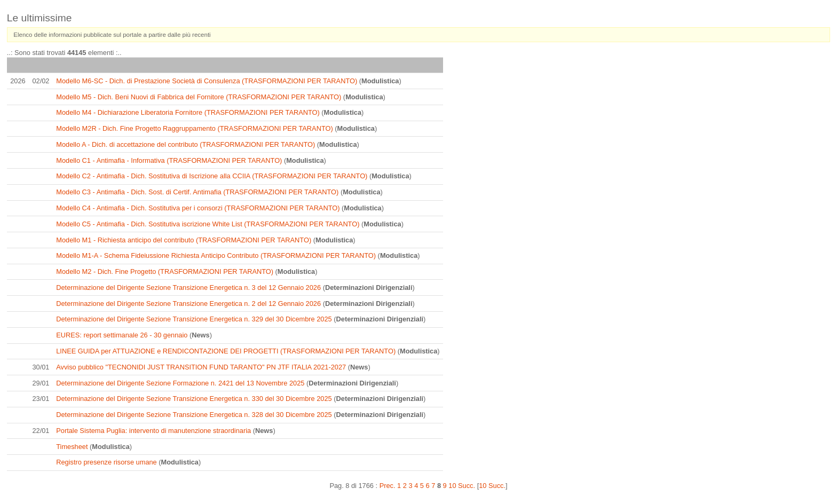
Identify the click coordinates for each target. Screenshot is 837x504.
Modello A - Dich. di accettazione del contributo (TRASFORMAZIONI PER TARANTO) (185, 144)
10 (452, 486)
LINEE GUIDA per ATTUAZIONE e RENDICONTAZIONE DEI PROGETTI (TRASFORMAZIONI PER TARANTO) (226, 351)
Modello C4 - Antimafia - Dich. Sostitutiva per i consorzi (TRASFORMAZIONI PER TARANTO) (198, 208)
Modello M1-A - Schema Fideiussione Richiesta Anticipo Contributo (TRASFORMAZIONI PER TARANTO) (216, 255)
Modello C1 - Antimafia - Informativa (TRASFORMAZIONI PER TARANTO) (169, 160)
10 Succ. (492, 486)
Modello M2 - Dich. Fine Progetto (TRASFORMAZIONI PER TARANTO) (165, 271)
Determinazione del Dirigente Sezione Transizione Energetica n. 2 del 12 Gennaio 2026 (188, 304)
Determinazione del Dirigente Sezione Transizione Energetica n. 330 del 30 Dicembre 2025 (194, 399)
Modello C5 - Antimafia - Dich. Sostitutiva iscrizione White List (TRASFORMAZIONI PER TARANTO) (208, 224)
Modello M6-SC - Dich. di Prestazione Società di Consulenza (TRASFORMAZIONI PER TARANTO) (207, 81)
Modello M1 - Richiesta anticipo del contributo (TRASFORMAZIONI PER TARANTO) (184, 240)
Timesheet (72, 447)
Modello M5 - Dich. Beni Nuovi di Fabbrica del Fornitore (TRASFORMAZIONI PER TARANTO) (199, 97)
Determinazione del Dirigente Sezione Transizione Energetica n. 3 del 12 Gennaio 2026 (188, 288)
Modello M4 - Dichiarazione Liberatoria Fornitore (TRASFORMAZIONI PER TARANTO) (188, 112)
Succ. (467, 486)
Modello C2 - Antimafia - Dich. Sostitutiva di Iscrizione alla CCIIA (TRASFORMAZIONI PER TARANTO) (212, 176)
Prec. (388, 486)
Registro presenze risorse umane (106, 462)
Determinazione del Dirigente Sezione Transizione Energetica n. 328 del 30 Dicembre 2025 (194, 415)
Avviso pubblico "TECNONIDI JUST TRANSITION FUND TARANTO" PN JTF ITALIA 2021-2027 (201, 367)
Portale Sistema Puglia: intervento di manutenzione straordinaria (153, 431)
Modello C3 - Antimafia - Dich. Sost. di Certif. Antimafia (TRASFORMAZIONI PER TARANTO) (197, 192)
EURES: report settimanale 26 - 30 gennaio (122, 335)
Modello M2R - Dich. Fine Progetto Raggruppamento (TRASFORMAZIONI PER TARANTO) (194, 128)
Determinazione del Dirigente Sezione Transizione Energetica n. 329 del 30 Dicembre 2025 (194, 319)
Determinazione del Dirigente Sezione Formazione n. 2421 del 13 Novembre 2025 (180, 383)
